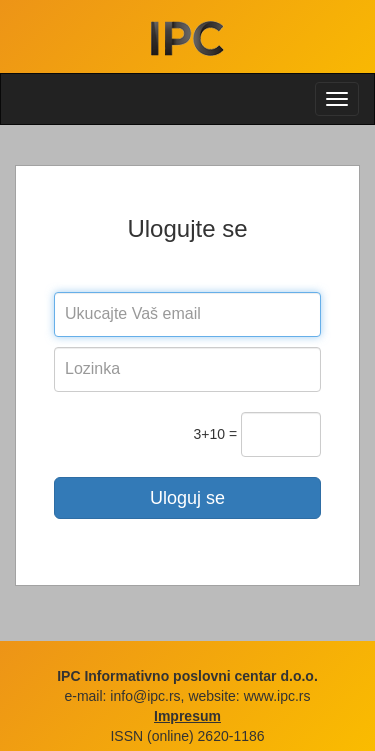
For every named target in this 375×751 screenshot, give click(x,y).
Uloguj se (187, 498)
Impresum (187, 716)
